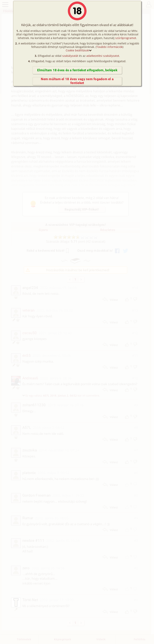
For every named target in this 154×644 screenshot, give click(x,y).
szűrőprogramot (126, 38)
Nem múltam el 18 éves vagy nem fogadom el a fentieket (77, 81)
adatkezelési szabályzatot (103, 56)
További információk (109, 47)
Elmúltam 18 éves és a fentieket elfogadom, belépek (77, 70)
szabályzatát (70, 56)
